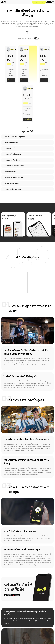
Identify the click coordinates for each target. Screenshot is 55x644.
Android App (16, 573)
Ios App (8, 573)
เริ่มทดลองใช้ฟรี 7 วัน (38, 2)
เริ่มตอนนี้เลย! (17, 69)
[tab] (27, 115)
